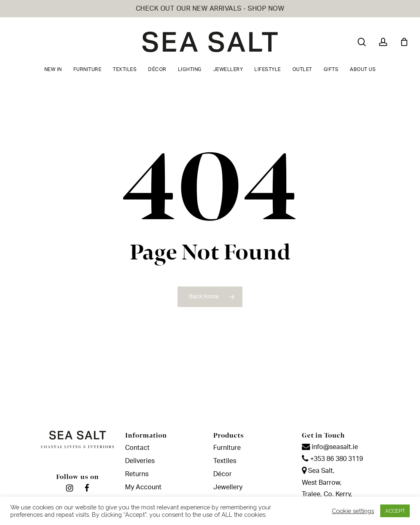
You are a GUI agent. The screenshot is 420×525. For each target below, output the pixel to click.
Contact (137, 448)
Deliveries (140, 461)
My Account (143, 487)
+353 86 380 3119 (332, 459)
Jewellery (228, 487)
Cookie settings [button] (353, 511)
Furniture (227, 448)
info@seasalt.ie (330, 447)
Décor (223, 474)
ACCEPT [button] (395, 511)
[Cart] (404, 42)
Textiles (225, 461)
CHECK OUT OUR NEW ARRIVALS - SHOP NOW (210, 9)
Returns (137, 474)
